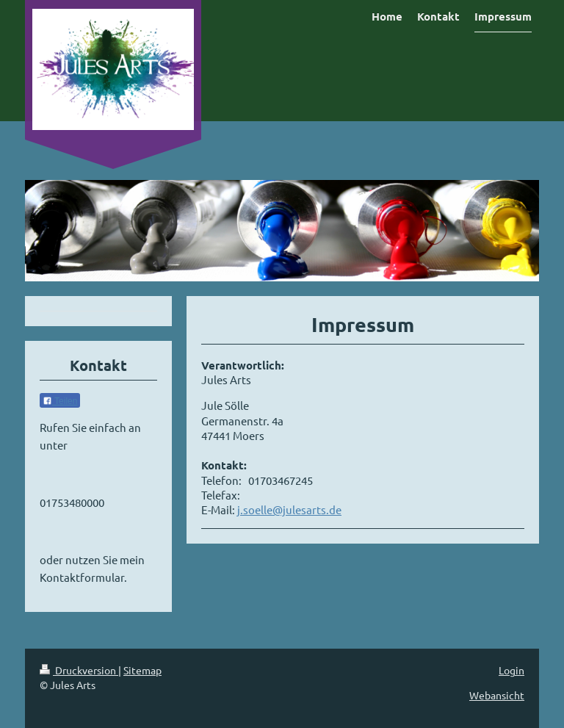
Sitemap (142, 670)
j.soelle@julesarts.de (289, 509)
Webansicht (497, 695)
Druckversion (79, 670)
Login (511, 670)
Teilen (60, 401)
